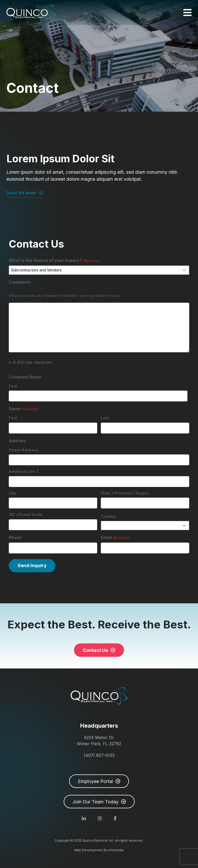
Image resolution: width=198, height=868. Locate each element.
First (13, 386)
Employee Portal (95, 781)
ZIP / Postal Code (26, 515)
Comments (20, 282)
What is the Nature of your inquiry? (54, 261)
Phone (15, 537)
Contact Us (95, 650)
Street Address (24, 450)
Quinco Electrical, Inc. (31, 13)
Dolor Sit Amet (21, 193)
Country (108, 516)
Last (105, 418)
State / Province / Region (125, 493)
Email (115, 538)
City (13, 493)
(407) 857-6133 (99, 755)
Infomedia (116, 850)
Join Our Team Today (96, 802)
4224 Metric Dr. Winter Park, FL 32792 (99, 741)
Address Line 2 (24, 471)
